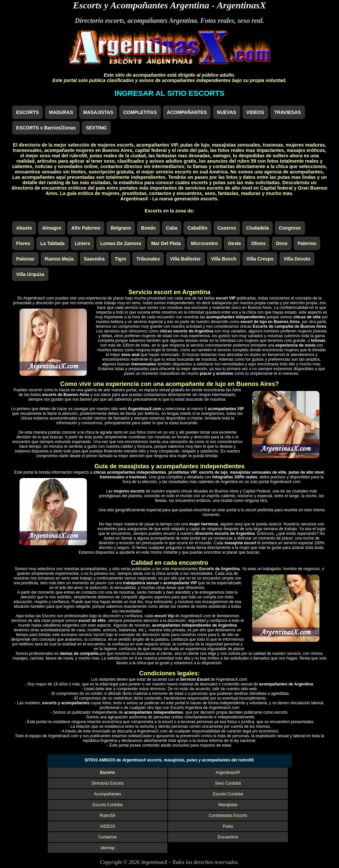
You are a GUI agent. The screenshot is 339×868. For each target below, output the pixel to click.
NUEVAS (226, 112)
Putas (228, 826)
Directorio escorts (99, 21)
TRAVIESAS (288, 112)
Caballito (197, 228)
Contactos (107, 837)
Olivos (258, 243)
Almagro (52, 228)
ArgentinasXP (228, 773)
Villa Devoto (297, 259)
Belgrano (121, 228)
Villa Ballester (185, 259)
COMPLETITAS (140, 112)
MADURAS (61, 112)
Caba (172, 228)
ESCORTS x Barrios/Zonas (46, 128)
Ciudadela (257, 228)
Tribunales (148, 259)
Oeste (234, 243)
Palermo (307, 243)
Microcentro (204, 243)
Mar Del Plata (166, 243)
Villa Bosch (224, 259)
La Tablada (53, 243)
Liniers (82, 243)
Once (282, 243)
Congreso (290, 228)
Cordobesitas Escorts (228, 816)
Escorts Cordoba (228, 794)
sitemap (107, 848)
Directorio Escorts (108, 783)
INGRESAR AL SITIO (169, 93)
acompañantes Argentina (162, 21)
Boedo (148, 228)
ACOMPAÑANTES (187, 112)
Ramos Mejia (59, 259)
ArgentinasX (241, 5)
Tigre (121, 259)
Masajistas (228, 805)
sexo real (250, 21)
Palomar (25, 259)
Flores (23, 243)
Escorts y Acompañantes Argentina (141, 5)
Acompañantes (107, 794)
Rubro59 (107, 816)
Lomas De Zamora (121, 243)
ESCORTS (28, 112)
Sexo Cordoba (228, 783)
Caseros (227, 228)
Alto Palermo (86, 228)
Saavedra (94, 259)
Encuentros (228, 837)
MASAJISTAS (98, 112)
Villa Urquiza (30, 274)
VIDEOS (255, 112)
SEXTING (96, 128)
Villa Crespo (260, 259)
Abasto (24, 228)
